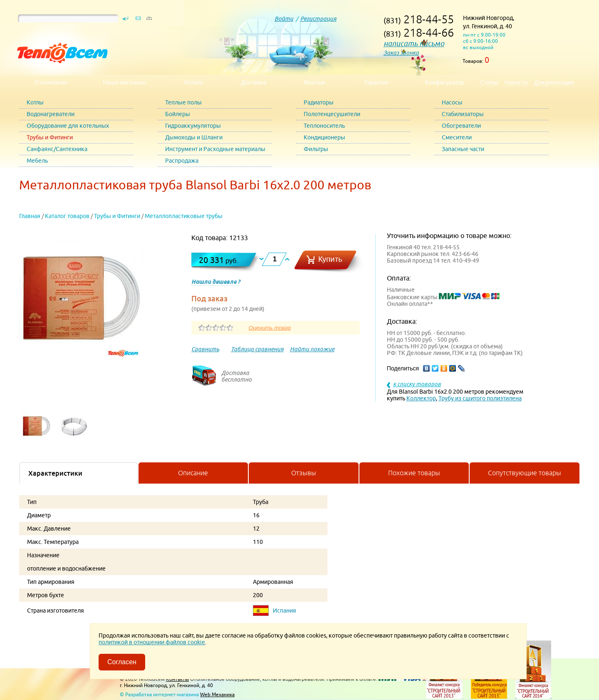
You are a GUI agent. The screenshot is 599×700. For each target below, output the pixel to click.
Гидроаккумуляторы (193, 126)
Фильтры (316, 149)
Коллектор (421, 398)
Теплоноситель (324, 126)
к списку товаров (417, 384)
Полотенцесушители (332, 114)
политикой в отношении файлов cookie (152, 642)
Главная (30, 216)
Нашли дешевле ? (216, 282)
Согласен (122, 662)
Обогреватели (461, 126)
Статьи (489, 82)
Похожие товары (414, 473)
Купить (330, 259)
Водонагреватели (51, 114)
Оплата (193, 82)
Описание (193, 473)
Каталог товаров (67, 216)
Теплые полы (183, 102)
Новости (516, 82)
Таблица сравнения (257, 349)
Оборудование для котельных (68, 126)
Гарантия (376, 82)
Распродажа (182, 161)
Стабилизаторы (463, 114)
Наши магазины (124, 82)
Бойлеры (178, 114)
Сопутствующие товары (525, 473)
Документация (554, 82)
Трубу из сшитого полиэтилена (480, 398)
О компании (51, 82)
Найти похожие (312, 349)
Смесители (457, 137)
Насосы (452, 102)
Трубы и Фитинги (50, 137)
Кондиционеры (324, 137)
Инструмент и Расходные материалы (215, 149)
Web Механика (217, 694)
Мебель (37, 161)
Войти (284, 19)
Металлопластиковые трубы (184, 216)
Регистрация (318, 19)
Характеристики (55, 473)
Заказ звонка (401, 53)
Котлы (35, 102)
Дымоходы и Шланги (194, 137)
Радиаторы (319, 102)
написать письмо (414, 43)
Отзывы (304, 473)
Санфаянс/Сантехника (57, 149)
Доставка (254, 82)
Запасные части (463, 149)
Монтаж (314, 82)
